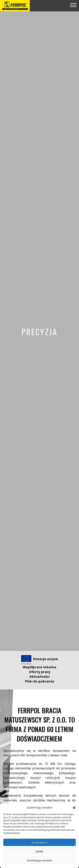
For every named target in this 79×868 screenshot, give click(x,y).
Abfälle (40, 851)
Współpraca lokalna (39, 667)
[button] (74, 808)
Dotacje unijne (45, 659)
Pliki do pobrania (39, 681)
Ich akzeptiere (40, 842)
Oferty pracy (40, 672)
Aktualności (40, 677)
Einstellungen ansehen (39, 860)
